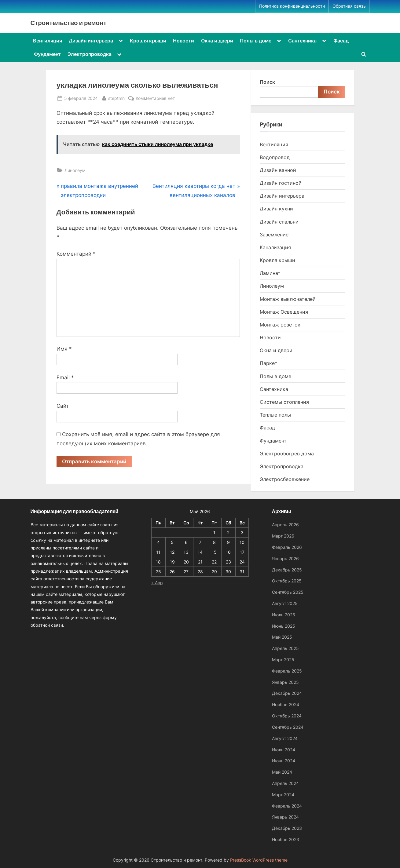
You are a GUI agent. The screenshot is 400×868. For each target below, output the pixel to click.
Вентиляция (48, 41)
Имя (64, 349)
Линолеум (75, 170)
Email (65, 377)
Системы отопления (284, 402)
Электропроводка (90, 54)
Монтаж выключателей (288, 299)
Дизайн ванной (278, 170)
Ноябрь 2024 (286, 704)
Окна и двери (217, 41)
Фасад (341, 41)
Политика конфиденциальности (292, 6)
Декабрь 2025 (287, 570)
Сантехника (302, 41)
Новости (183, 41)
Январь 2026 (285, 558)
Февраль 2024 (287, 806)
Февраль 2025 (287, 671)
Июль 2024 (284, 750)
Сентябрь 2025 (288, 592)
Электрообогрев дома (287, 454)
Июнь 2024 (284, 761)
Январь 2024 (285, 817)
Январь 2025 (285, 682)
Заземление (274, 235)
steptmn (116, 98)
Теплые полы (275, 415)
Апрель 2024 (285, 783)
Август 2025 (285, 603)
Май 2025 (282, 637)
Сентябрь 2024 (288, 727)
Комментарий (76, 254)
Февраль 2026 (287, 547)
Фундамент (47, 54)
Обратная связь (349, 6)
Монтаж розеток (280, 325)
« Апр (157, 583)
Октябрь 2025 (287, 581)
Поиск (267, 82)
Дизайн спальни (279, 222)
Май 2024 (282, 772)
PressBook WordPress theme (259, 860)
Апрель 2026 (285, 525)
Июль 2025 (284, 615)
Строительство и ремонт (69, 23)
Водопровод (275, 157)
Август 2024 (285, 738)
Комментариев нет (155, 98)
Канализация (275, 247)
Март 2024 (283, 795)
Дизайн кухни (276, 209)
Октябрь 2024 (287, 716)
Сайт (63, 406)
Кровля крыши (148, 41)
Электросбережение (285, 479)
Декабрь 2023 (287, 828)
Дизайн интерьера (91, 41)
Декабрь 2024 (287, 693)
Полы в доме (256, 41)
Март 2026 (283, 536)
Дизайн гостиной (281, 183)
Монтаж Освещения (284, 312)
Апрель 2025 (285, 648)
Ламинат (270, 273)
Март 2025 (283, 660)
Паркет (269, 363)
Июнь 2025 (284, 626)
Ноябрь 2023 (286, 839)
